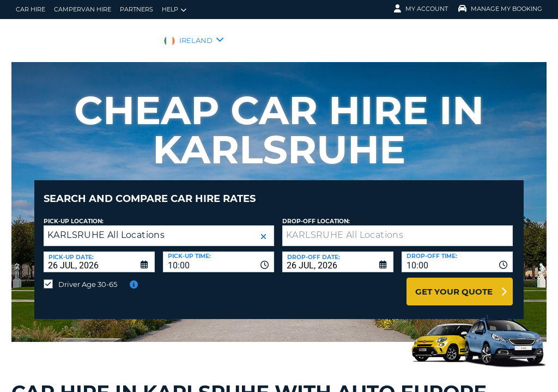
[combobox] (219, 254)
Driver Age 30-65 (88, 276)
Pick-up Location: (74, 213)
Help (174, 10)
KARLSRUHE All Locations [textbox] (106, 227)
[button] (263, 228)
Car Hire (31, 9)
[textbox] (398, 228)
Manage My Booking (500, 9)
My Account (421, 9)
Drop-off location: (316, 213)
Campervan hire (83, 9)
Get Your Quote (454, 283)
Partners (137, 9)
